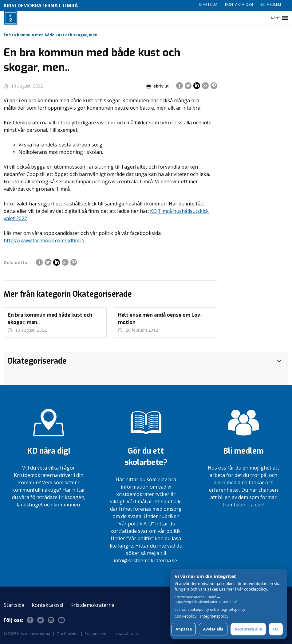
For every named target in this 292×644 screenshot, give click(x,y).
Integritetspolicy (214, 616)
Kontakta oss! (239, 4)
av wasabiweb (123, 634)
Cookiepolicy (185, 616)
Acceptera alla (248, 629)
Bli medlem (271, 4)
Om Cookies (67, 634)
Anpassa (184, 629)
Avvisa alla (213, 629)
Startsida (208, 4)
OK (276, 629)
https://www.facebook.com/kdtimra (44, 240)
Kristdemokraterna (92, 605)
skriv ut (158, 86)
